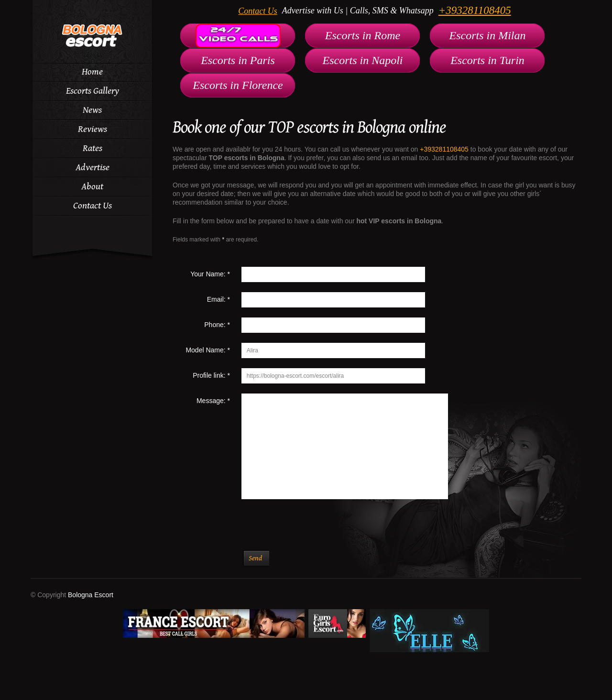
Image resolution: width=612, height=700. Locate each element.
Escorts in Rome (363, 35)
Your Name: (210, 274)
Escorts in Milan (488, 35)
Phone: (217, 325)
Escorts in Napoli (362, 60)
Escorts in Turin (487, 60)
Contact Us (258, 11)
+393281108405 (475, 10)
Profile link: (211, 375)
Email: (219, 299)
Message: (213, 401)
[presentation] (303, 530)
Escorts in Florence (238, 85)
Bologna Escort (91, 595)
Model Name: (208, 350)
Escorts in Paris (238, 60)
